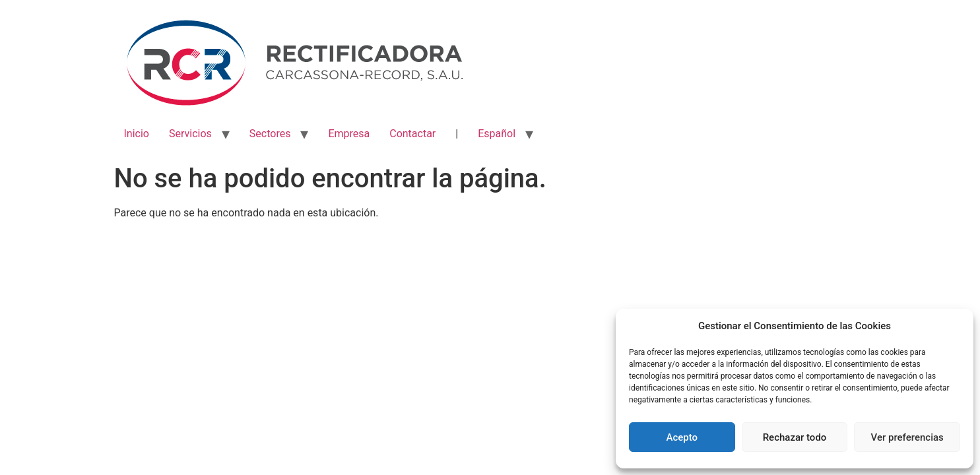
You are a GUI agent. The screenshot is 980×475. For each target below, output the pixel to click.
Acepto (682, 437)
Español (497, 134)
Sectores (270, 134)
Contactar (412, 134)
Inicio (137, 134)
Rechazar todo (795, 437)
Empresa (349, 134)
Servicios (190, 134)
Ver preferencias (907, 437)
